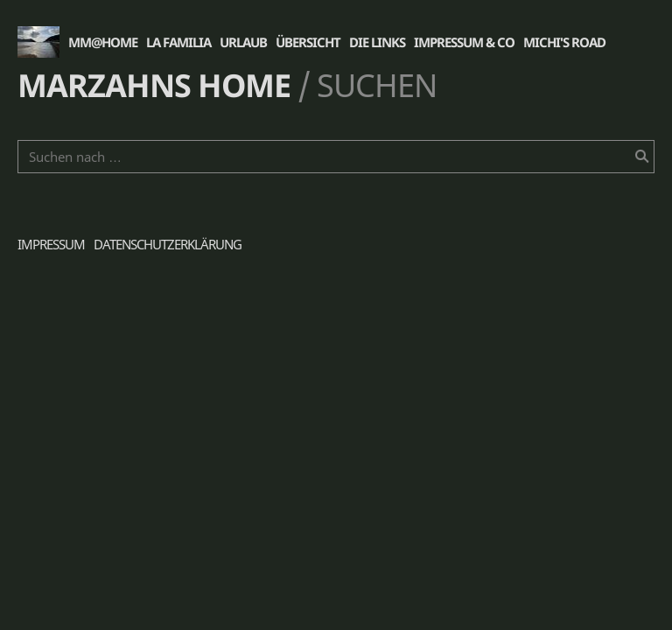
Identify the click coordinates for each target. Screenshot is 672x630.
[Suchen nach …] (336, 157)
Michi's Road (564, 42)
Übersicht (308, 42)
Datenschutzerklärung (168, 244)
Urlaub (243, 42)
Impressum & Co (464, 42)
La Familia (178, 42)
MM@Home (103, 42)
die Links (377, 42)
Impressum (51, 244)
